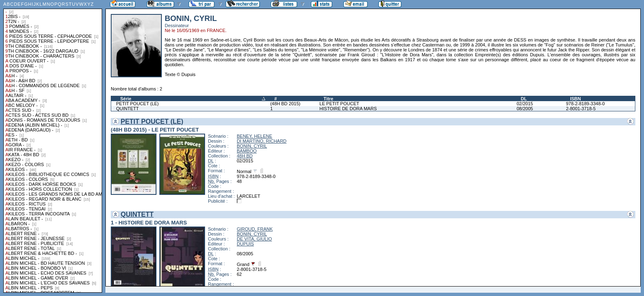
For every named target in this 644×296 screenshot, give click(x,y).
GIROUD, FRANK (255, 229)
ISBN (575, 99)
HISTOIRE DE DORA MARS (348, 109)
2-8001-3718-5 (581, 109)
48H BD (245, 156)
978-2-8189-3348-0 (585, 104)
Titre (329, 99)
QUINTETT (127, 109)
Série (126, 99)
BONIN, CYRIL (252, 146)
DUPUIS (245, 244)
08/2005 (525, 109)
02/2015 (525, 104)
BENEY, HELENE (254, 136)
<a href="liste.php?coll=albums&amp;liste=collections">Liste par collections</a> (53, 146)
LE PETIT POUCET (339, 104)
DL (524, 99)
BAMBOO (247, 151)
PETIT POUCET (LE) (138, 104)
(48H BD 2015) (285, 104)
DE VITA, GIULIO (254, 239)
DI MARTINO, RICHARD (262, 141)
